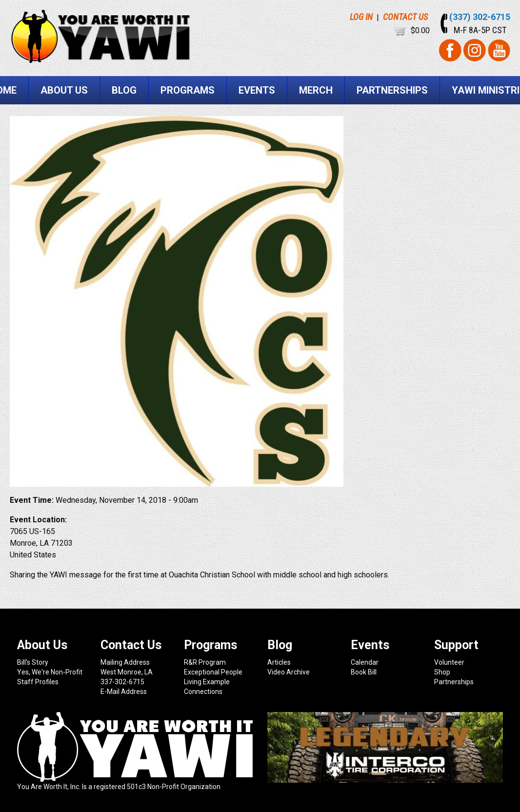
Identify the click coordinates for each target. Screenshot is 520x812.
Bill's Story (33, 662)
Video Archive (289, 672)
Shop (442, 672)
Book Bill (364, 672)
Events (257, 90)
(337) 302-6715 (480, 17)
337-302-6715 (122, 682)
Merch (316, 90)
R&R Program (205, 662)
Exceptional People (213, 672)
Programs (188, 90)
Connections (203, 692)
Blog (124, 90)
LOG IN (361, 17)
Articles (279, 662)
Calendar (365, 662)
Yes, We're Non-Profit (50, 672)
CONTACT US (405, 17)
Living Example (207, 682)
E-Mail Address (124, 692)
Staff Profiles (38, 682)
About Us (64, 90)
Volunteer (449, 662)
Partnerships (392, 90)
